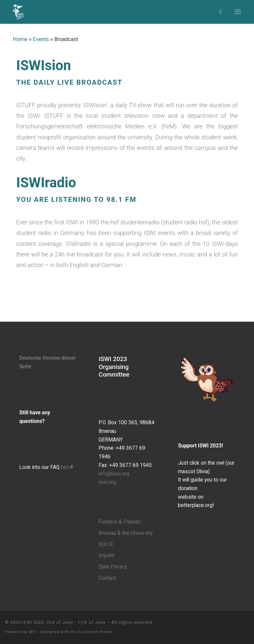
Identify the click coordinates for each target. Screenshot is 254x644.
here (66, 467)
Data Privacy (113, 567)
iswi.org (107, 482)
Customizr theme (95, 632)
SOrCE (106, 544)
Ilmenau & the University (126, 533)
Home (20, 39)
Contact (107, 578)
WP (32, 632)
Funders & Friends (120, 522)
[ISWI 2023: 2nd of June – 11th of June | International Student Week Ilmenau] (18, 11)
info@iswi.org (114, 474)
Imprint (106, 556)
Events (41, 39)
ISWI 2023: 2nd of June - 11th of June (64, 622)
